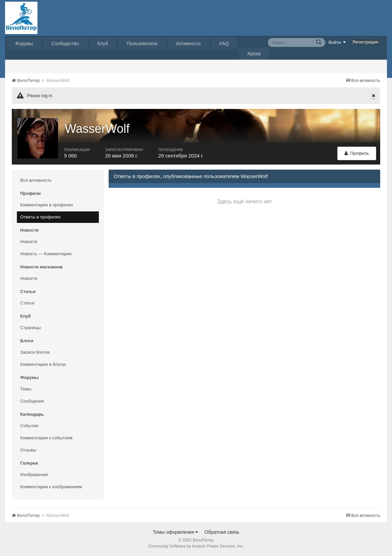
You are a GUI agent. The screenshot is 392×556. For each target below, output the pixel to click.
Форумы (24, 43)
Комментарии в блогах (43, 364)
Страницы (31, 328)
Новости (29, 242)
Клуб (103, 43)
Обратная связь (222, 532)
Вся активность (36, 180)
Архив (254, 54)
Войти (337, 42)
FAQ (224, 43)
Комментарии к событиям (46, 438)
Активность (189, 43)
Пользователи (142, 43)
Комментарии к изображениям (51, 487)
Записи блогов (35, 352)
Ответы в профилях (40, 217)
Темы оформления (176, 532)
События (29, 426)
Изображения (34, 475)
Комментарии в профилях (47, 205)
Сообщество (65, 43)
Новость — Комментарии (46, 254)
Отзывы (28, 450)
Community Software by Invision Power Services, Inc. (196, 546)
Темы (26, 389)
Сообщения (32, 401)
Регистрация (365, 42)
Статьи (27, 303)
